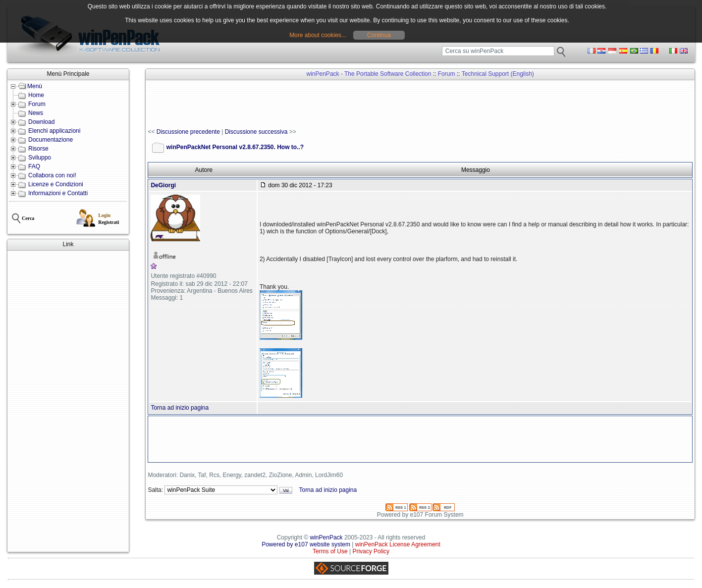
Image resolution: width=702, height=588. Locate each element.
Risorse (38, 149)
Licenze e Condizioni (56, 184)
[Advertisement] (68, 401)
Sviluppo (40, 158)
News (36, 113)
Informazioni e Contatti (58, 193)
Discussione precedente (188, 132)
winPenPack (326, 537)
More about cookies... (318, 35)
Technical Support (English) (498, 74)
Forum (37, 104)
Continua (379, 35)
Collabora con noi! (52, 175)
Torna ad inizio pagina (180, 408)
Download (41, 122)
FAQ (34, 166)
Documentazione (51, 140)
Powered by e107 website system (306, 544)
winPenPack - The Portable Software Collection (369, 74)
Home (36, 95)
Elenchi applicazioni (54, 131)
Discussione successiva (256, 132)
